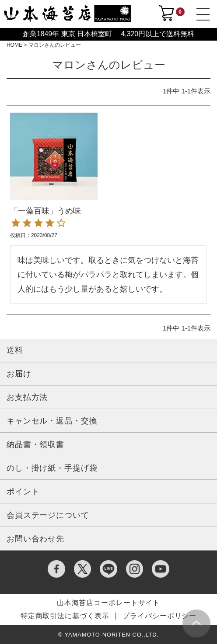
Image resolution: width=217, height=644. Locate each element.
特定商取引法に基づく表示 (65, 616)
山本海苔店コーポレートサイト (109, 603)
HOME (14, 45)
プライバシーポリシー (159, 616)
